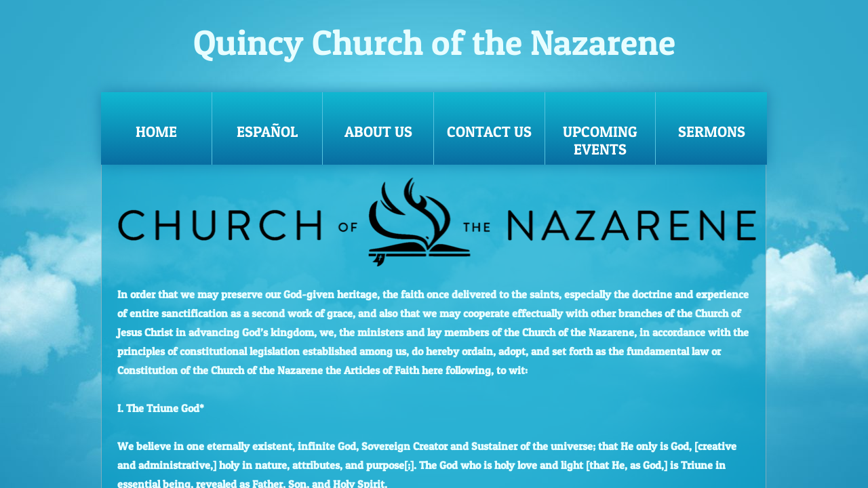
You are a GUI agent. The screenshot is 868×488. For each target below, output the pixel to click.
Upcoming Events (600, 140)
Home (156, 131)
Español (267, 131)
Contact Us (489, 131)
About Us (378, 131)
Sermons (712, 131)
